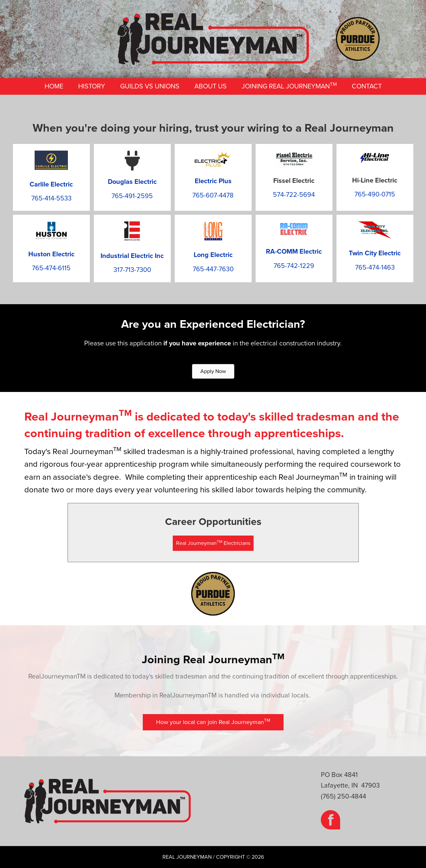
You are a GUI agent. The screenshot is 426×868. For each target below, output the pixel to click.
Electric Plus (213, 181)
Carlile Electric (51, 185)
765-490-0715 (375, 194)
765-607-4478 (213, 195)
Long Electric (213, 255)
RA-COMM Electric (294, 252)
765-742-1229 (294, 266)
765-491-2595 (132, 196)
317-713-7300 (132, 270)
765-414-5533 (51, 198)
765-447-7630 (213, 269)
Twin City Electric (375, 253)
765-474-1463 (375, 268)
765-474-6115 (51, 268)
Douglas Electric (132, 182)
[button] (213, 543)
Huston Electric (51, 254)
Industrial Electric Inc (132, 256)
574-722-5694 (294, 195)
